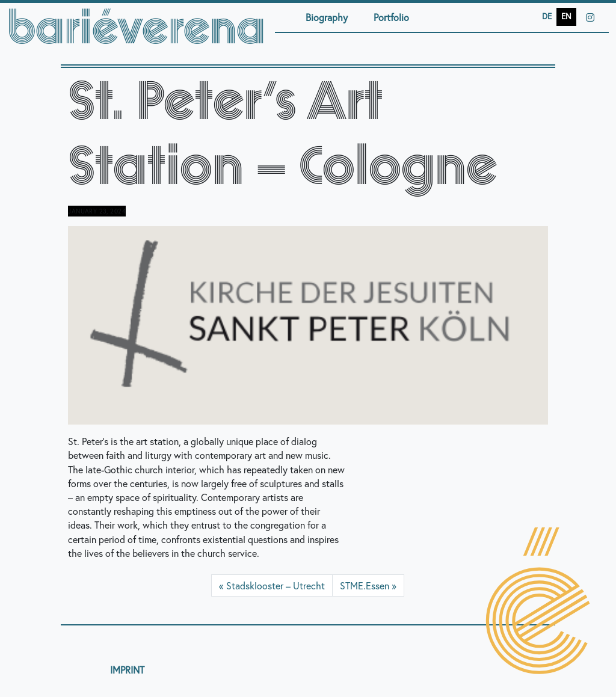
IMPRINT (127, 670)
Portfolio (391, 17)
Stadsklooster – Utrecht (276, 585)
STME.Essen (365, 585)
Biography (327, 17)
